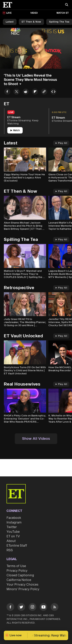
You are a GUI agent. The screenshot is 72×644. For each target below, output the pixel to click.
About (11, 541)
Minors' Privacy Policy (23, 589)
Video (34, 13)
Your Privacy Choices (22, 585)
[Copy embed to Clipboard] (53, 92)
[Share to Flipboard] (35, 92)
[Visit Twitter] (21, 608)
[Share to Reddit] (26, 92)
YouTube (13, 532)
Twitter (12, 527)
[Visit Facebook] (10, 608)
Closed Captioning (20, 575)
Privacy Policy (17, 571)
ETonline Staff (17, 546)
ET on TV (13, 536)
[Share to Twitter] (17, 92)
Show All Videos (36, 439)
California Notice (19, 580)
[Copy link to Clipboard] (44, 92)
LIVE (9, 13)
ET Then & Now (31, 22)
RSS (10, 550)
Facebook (14, 518)
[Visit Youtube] (43, 608)
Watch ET (63, 13)
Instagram (14, 522)
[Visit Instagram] (32, 608)
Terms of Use (16, 566)
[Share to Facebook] (7, 92)
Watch (15, 130)
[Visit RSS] (55, 608)
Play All (61, 143)
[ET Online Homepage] (9, 5)
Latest (10, 22)
